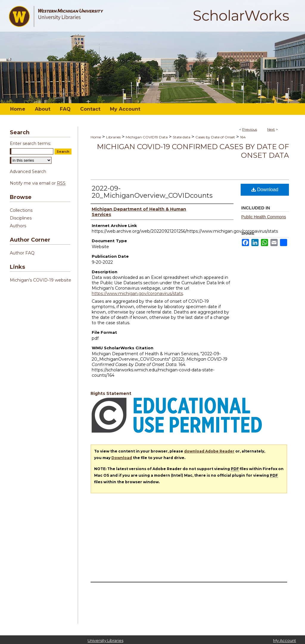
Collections (21, 210)
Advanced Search (28, 172)
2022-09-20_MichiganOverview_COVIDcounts (152, 192)
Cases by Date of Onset (215, 137)
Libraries (113, 137)
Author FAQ (22, 253)
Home (96, 137)
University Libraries (105, 640)
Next (271, 129)
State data (182, 137)
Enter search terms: (30, 143)
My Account (285, 640)
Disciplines (21, 218)
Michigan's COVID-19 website (41, 280)
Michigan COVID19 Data (147, 137)
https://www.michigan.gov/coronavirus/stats (137, 294)
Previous (250, 129)
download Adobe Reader (209, 451)
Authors (18, 226)
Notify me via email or (38, 183)
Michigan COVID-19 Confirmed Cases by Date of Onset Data (193, 151)
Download (265, 190)
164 (243, 137)
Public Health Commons (264, 217)
